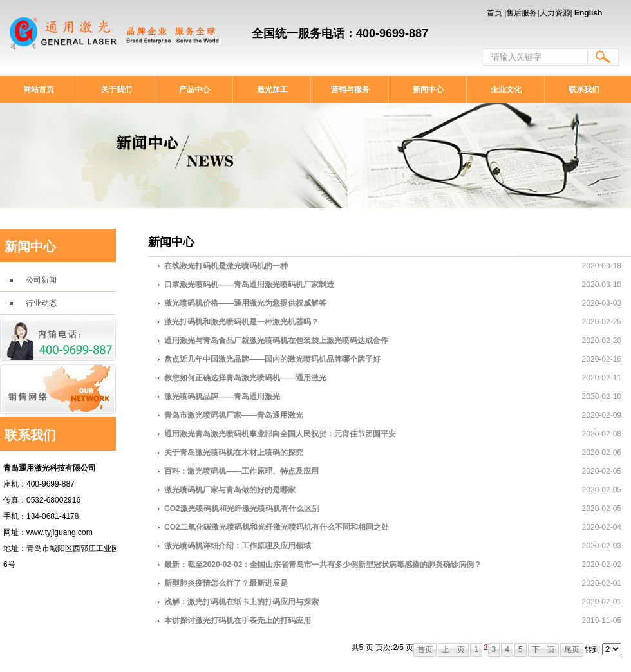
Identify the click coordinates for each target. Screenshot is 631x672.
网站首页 (39, 89)
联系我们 (584, 89)
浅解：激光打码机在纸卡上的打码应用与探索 (241, 602)
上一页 (453, 649)
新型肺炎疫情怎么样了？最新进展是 (226, 583)
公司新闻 (41, 280)
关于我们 (117, 89)
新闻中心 (428, 89)
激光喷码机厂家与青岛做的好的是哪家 (230, 490)
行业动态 (41, 303)
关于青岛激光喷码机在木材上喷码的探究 (234, 453)
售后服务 (522, 13)
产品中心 (194, 89)
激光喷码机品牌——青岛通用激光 (222, 397)
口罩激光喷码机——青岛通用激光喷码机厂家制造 (249, 285)
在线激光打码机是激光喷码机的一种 (226, 266)
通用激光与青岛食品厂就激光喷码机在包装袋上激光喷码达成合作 (276, 341)
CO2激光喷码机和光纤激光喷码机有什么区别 (242, 509)
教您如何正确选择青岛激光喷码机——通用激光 (245, 378)
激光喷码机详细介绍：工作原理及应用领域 (238, 546)
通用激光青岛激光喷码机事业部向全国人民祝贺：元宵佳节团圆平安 (280, 434)
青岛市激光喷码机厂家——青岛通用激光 (234, 415)
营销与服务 (350, 89)
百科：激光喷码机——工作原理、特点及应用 (241, 471)
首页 (494, 13)
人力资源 (555, 13)
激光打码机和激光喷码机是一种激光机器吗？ (241, 322)
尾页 (572, 649)
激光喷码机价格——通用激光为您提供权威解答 (245, 303)
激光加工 (272, 89)
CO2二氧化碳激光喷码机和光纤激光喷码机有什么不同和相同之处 (277, 527)
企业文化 (506, 89)
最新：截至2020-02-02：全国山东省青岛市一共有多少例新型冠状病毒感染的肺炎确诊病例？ (323, 565)
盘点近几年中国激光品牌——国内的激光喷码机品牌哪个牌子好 (272, 359)
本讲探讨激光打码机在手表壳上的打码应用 (238, 621)
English (588, 13)
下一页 (543, 649)
